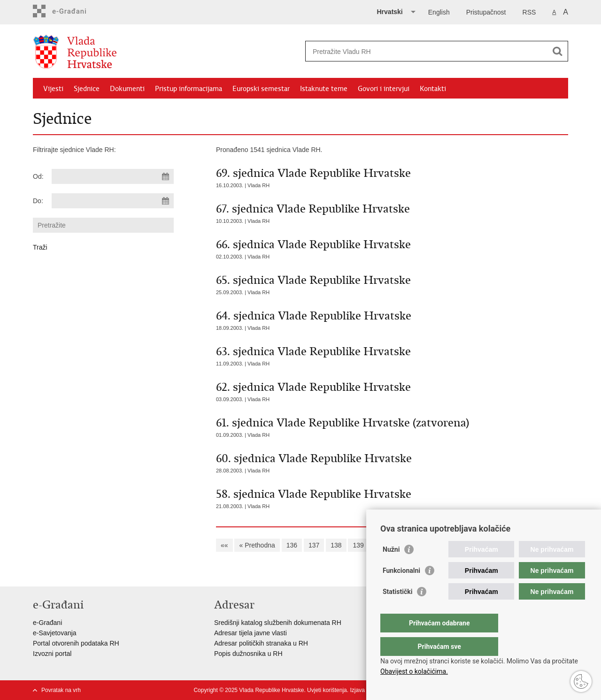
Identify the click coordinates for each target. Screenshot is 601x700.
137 (314, 545)
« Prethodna (257, 545)
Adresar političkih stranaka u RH (261, 643)
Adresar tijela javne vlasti (250, 633)
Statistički (397, 610)
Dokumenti (127, 89)
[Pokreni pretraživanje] (557, 51)
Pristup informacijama (189, 89)
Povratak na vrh (61, 690)
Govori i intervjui (384, 89)
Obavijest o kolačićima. (414, 671)
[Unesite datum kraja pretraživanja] (113, 201)
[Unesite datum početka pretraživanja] (113, 176)
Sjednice (87, 89)
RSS (529, 12)
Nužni (391, 568)
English (439, 12)
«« (224, 545)
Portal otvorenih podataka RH (76, 643)
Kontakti (433, 89)
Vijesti (53, 89)
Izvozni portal (52, 654)
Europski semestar (261, 89)
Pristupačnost (486, 12)
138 (336, 545)
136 (292, 545)
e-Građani (47, 623)
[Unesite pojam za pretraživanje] (427, 51)
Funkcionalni (401, 589)
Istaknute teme (324, 89)
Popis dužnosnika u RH (248, 654)
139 (358, 545)
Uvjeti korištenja (327, 690)
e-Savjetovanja (55, 633)
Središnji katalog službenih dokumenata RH (278, 623)
